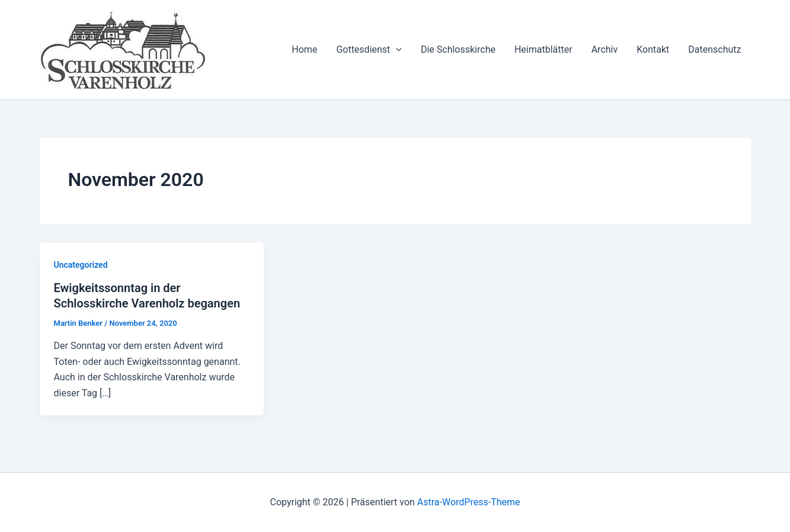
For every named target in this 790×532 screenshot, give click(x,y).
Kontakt (653, 49)
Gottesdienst (369, 50)
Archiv (605, 49)
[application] (396, 50)
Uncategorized (81, 265)
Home (304, 49)
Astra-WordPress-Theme (469, 502)
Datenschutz (714, 49)
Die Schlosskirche (458, 49)
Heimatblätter (543, 49)
